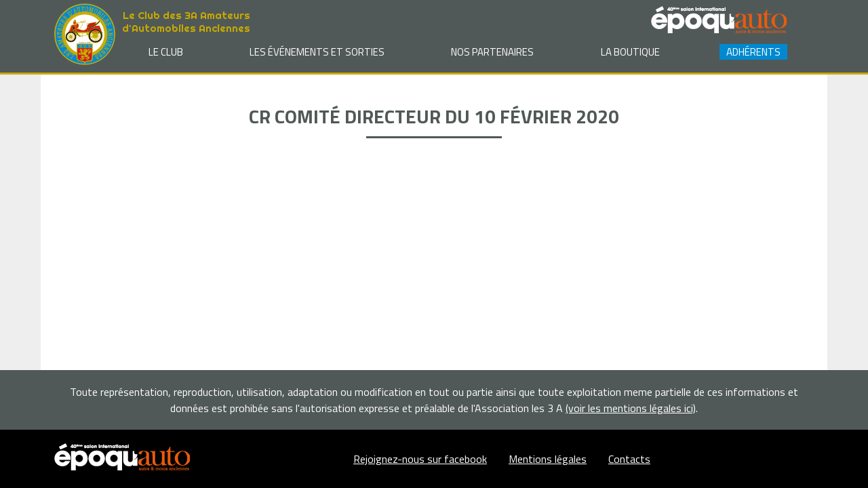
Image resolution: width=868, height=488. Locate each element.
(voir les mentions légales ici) (631, 408)
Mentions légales (548, 459)
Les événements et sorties (317, 52)
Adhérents (753, 52)
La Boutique (630, 52)
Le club (166, 52)
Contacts (629, 459)
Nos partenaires (492, 52)
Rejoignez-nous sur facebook (420, 459)
